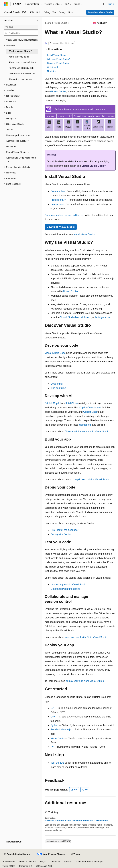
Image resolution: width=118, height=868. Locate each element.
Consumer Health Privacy (89, 862)
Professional (57, 200)
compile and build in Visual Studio (91, 480)
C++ (53, 717)
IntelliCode (72, 403)
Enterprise (56, 204)
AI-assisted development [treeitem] (20, 79)
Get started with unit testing (65, 589)
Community (57, 191)
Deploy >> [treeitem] (11, 147)
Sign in (111, 4)
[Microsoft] (6, 4)
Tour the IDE (57, 763)
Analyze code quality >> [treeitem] (18, 141)
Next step (52, 71)
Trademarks (24, 866)
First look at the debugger (64, 530)
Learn (48, 23)
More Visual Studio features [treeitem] (22, 73)
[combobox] (21, 27)
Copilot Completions (90, 408)
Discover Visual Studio (58, 63)
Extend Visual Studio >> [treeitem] (18, 152)
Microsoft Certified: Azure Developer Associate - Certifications (77, 821)
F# (52, 747)
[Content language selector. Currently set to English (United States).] (17, 854)
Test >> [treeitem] (10, 130)
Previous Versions (27, 862)
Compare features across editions (63, 215)
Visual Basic (57, 738)
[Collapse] (38, 21)
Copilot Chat (90, 412)
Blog (42, 862)
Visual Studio (61, 23)
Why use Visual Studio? (59, 59)
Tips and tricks (58, 388)
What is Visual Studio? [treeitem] (20, 51)
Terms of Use (9, 866)
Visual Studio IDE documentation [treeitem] (22, 40)
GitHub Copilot (58, 92)
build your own (103, 317)
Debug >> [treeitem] (11, 118)
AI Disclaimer (9, 862)
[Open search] (103, 4)
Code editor (57, 384)
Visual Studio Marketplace (74, 317)
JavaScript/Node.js (61, 730)
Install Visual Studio (57, 55)
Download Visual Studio (100, 12)
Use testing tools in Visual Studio (68, 585)
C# (52, 708)
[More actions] (113, 23)
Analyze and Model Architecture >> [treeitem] (21, 160)
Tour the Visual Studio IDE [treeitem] (21, 68)
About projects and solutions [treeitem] (22, 62)
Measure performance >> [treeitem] (18, 135)
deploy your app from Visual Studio (85, 681)
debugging (85, 425)
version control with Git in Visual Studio (86, 637)
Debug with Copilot (61, 534)
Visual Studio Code (93, 166)
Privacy (67, 862)
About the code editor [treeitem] (19, 57)
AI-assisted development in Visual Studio (87, 432)
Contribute (55, 862)
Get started (52, 67)
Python (54, 725)
